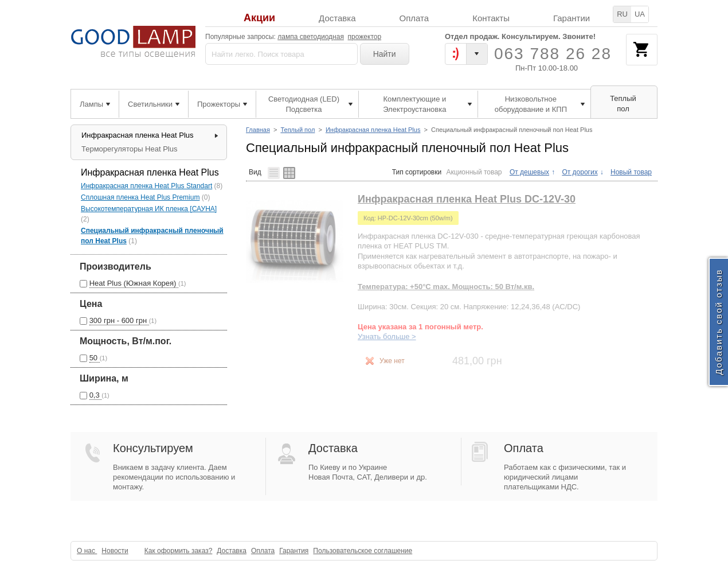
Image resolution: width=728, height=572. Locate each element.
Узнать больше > (387, 336)
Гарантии (572, 18)
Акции (259, 18)
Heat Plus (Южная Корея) (134, 283)
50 (95, 358)
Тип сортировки (417, 172)
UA (640, 14)
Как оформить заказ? (179, 551)
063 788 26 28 (553, 54)
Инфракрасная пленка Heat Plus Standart (146, 186)
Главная (258, 130)
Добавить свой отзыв (719, 322)
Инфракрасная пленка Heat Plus (373, 130)
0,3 (96, 395)
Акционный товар (474, 172)
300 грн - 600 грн (119, 320)
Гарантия (294, 551)
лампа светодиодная (311, 37)
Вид (255, 172)
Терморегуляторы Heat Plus (129, 149)
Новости (115, 551)
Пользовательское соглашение (363, 551)
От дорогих (580, 172)
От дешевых (529, 172)
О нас (87, 551)
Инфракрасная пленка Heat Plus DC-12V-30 (467, 199)
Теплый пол (298, 130)
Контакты (491, 18)
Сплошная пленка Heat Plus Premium (140, 197)
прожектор (365, 37)
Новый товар (631, 172)
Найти (385, 54)
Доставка (337, 18)
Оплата (414, 18)
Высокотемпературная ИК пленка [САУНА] (149, 209)
